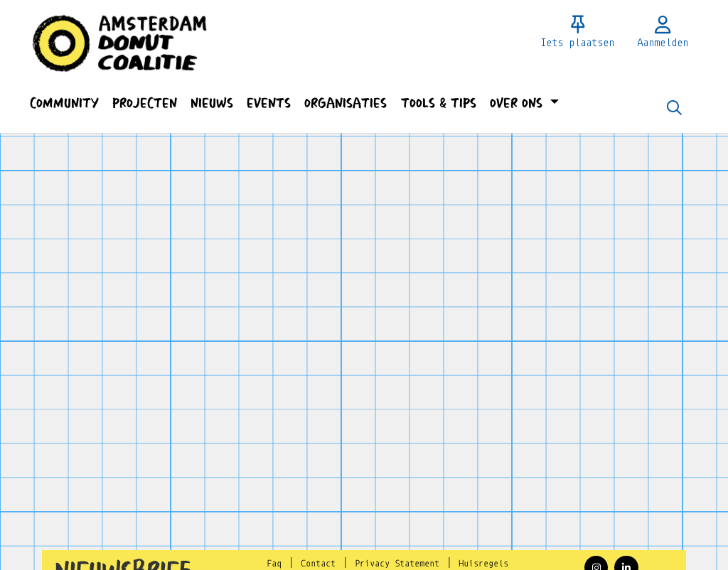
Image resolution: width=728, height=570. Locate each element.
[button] (64, 103)
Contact (318, 564)
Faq (274, 564)
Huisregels (483, 564)
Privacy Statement (397, 564)
